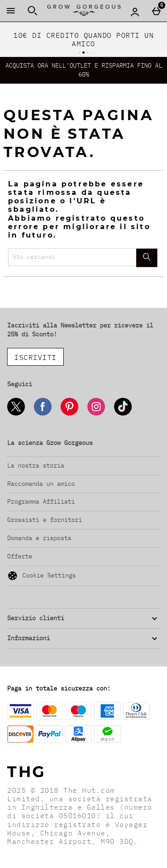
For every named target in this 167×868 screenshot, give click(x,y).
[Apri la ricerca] (33, 11)
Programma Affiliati (41, 501)
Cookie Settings (41, 576)
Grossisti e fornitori (45, 520)
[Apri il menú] (11, 11)
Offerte (20, 556)
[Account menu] (135, 12)
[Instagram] (96, 414)
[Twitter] (16, 414)
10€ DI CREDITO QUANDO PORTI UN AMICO (83, 39)
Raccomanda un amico (41, 484)
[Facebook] (43, 414)
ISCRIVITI (35, 357)
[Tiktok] (123, 414)
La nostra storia (36, 465)
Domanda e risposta (39, 538)
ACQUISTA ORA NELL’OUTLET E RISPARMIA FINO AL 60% (84, 70)
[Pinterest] (69, 414)
